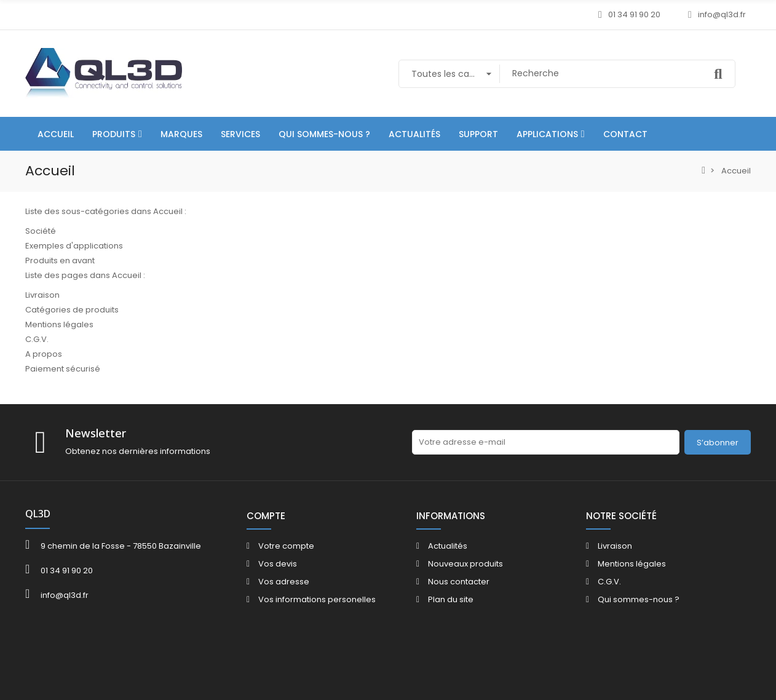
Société (41, 231)
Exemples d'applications (74, 246)
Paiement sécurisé (63, 369)
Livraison (42, 295)
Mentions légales (59, 324)
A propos (44, 354)
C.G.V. (37, 339)
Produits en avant (60, 261)
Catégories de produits (72, 310)
